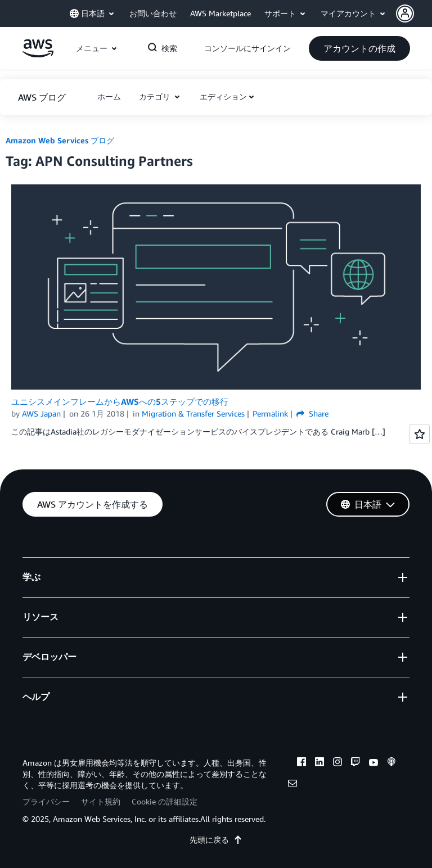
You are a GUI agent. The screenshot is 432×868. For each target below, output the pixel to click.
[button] (414, 13)
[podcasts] (391, 763)
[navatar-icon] (405, 13)
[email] (292, 785)
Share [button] (312, 413)
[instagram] (337, 763)
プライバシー (46, 801)
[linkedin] (319, 763)
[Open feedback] (420, 434)
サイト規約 (101, 801)
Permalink (270, 413)
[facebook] (301, 763)
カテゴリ (156, 96)
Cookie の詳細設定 (165, 801)
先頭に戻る (216, 840)
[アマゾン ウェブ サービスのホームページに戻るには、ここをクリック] (38, 54)
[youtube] (373, 763)
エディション (223, 96)
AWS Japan (41, 413)
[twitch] (355, 763)
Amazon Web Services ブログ (60, 140)
